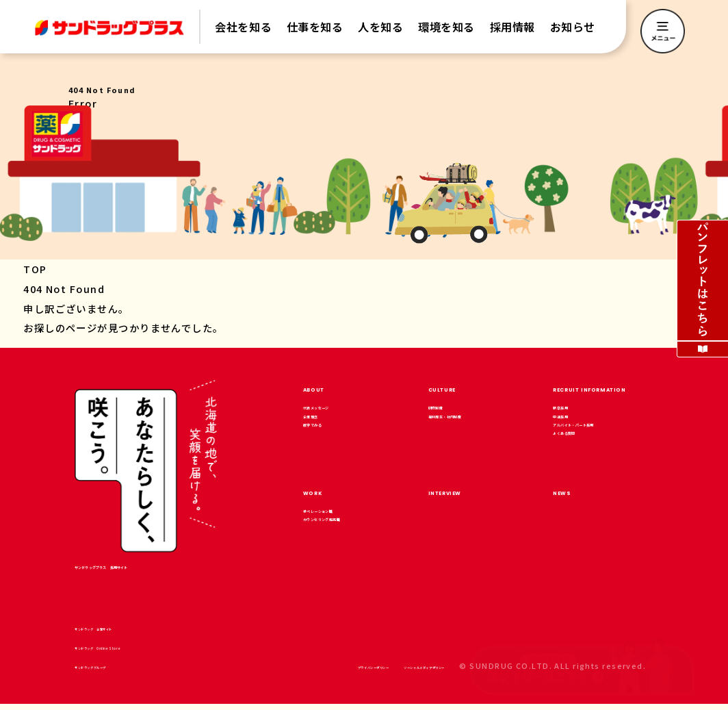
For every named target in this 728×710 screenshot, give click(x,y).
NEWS (573, 512)
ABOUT (328, 387)
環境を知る (446, 27)
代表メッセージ (335, 413)
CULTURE (460, 387)
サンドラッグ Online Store (139, 652)
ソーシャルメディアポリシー (390, 672)
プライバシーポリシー (277, 672)
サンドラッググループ (122, 672)
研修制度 (447, 413)
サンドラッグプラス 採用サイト (143, 569)
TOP (35, 269)
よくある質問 (581, 486)
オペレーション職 (340, 538)
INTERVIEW (467, 512)
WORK (325, 512)
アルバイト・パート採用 (599, 459)
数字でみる (326, 451)
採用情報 (512, 27)
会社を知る (243, 27)
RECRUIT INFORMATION (634, 387)
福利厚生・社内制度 (470, 432)
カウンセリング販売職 (349, 557)
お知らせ (573, 27)
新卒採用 (571, 413)
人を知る (380, 27)
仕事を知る (315, 27)
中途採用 (571, 432)
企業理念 (322, 432)
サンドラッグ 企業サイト (131, 633)
